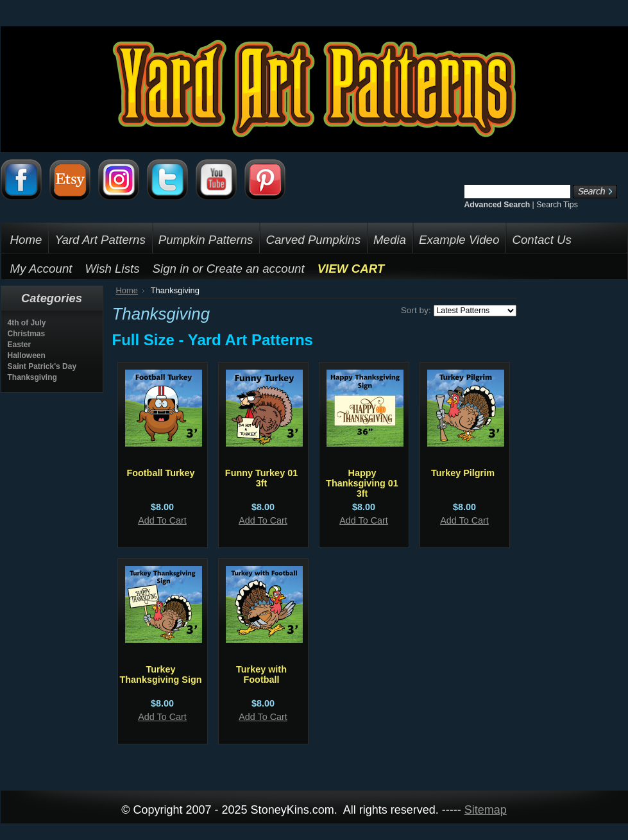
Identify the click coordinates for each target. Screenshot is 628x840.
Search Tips (557, 205)
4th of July (27, 323)
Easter (20, 345)
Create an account (256, 269)
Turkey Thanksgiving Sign (161, 674)
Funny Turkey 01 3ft (261, 478)
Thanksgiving (32, 377)
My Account (41, 269)
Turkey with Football (261, 674)
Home (127, 290)
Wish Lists (113, 269)
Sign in (171, 269)
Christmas (27, 334)
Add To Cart (162, 520)
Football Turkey (160, 473)
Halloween (27, 356)
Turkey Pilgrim (463, 473)
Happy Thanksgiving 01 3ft (362, 483)
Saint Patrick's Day (42, 366)
